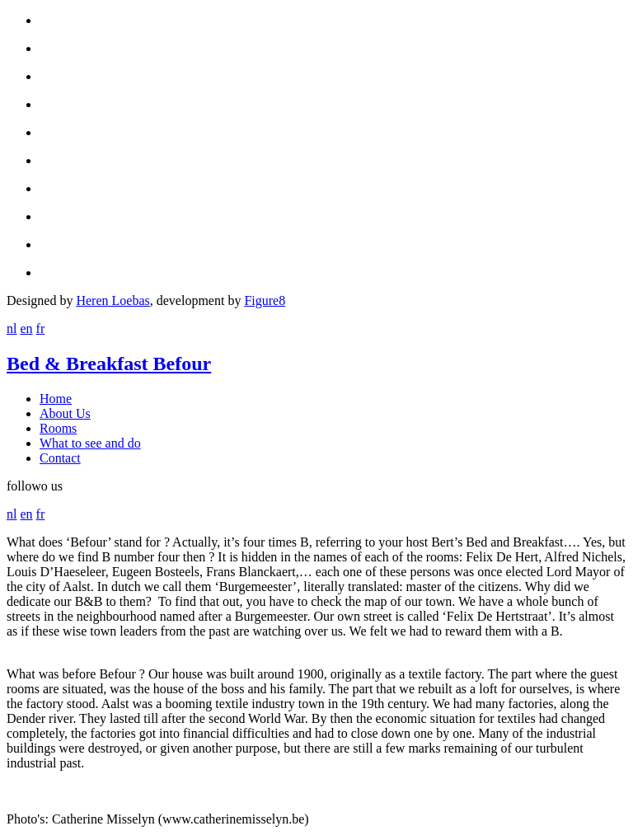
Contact (60, 458)
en (26, 328)
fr (41, 328)
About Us (65, 413)
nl (12, 328)
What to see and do (90, 443)
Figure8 (265, 300)
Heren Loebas (113, 300)
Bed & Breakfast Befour (109, 364)
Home (56, 399)
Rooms (58, 428)
